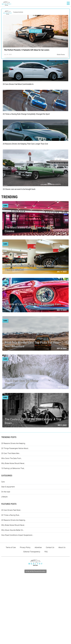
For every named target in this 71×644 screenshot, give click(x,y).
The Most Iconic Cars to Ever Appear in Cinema (30, 229)
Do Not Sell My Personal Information (35, 571)
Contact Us (50, 547)
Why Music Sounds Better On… (13, 530)
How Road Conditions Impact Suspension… (17, 535)
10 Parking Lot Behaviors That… (13, 468)
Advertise (38, 547)
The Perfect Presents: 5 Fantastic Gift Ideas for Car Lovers (27, 50)
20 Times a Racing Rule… (11, 515)
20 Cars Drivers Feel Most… (11, 510)
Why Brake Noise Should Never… (13, 463)
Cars (3, 482)
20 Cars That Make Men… (11, 453)
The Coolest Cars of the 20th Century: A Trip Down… (33, 421)
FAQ (46, 552)
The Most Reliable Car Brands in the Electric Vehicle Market (33, 268)
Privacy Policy (25, 547)
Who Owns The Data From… (12, 458)
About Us (62, 547)
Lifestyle (4, 497)
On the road (6, 492)
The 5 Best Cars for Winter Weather (22, 383)
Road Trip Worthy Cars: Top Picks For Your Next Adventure (32, 344)
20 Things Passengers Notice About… (15, 448)
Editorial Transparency (32, 552)
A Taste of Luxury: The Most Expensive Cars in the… (33, 306)
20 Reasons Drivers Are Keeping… (14, 443)
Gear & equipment (8, 487)
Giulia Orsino (61, 55)
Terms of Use (11, 547)
